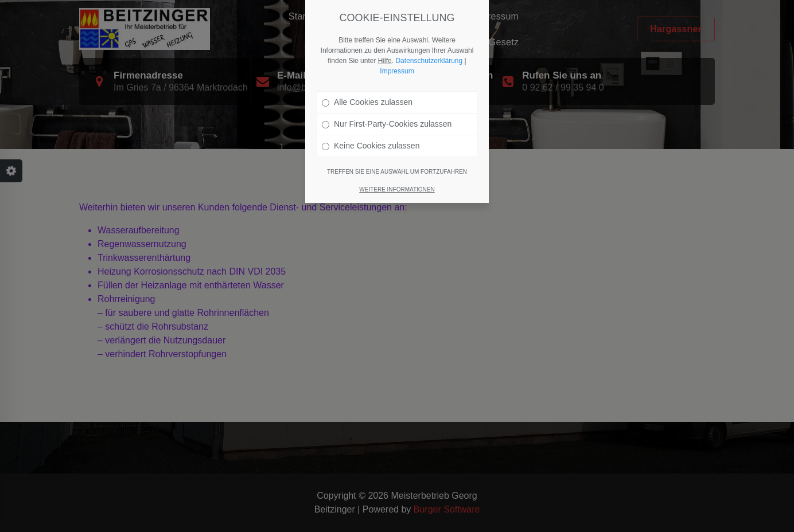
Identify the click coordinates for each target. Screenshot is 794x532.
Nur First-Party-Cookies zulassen (387, 124)
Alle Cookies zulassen (367, 102)
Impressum (397, 71)
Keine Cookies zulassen (371, 146)
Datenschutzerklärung (429, 61)
